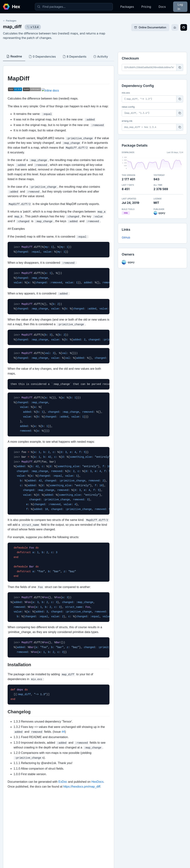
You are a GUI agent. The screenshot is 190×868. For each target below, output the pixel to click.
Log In (180, 7)
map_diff (12, 27)
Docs (162, 7)
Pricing (146, 7)
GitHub (126, 237)
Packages (127, 7)
